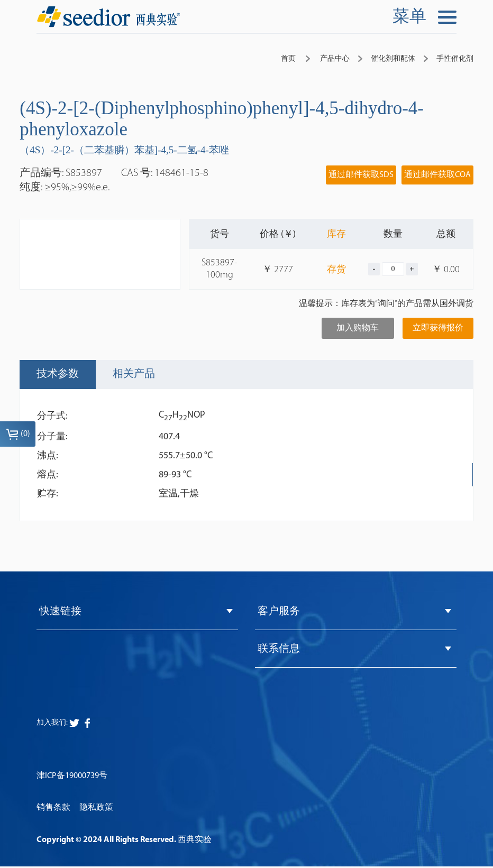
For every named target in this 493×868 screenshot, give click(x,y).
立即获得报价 (438, 328)
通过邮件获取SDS (361, 175)
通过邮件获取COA (437, 175)
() (18, 434)
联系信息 (279, 651)
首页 (288, 59)
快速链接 (60, 612)
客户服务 (279, 612)
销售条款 (53, 810)
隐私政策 (96, 810)
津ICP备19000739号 (72, 778)
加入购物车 (358, 328)
